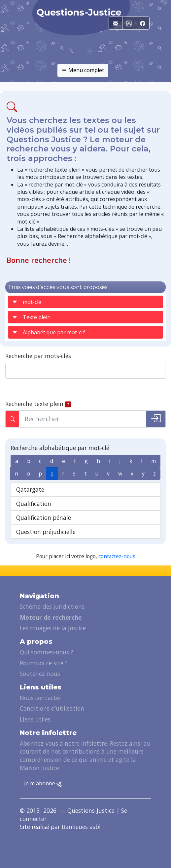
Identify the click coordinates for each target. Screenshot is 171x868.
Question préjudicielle (46, 532)
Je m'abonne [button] (43, 784)
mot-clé (27, 302)
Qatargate (30, 489)
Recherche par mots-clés (38, 356)
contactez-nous (117, 556)
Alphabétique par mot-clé (49, 332)
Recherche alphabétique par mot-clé (60, 448)
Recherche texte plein (34, 404)
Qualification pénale (44, 517)
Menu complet (83, 70)
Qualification (34, 504)
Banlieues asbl (81, 827)
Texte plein (31, 317)
